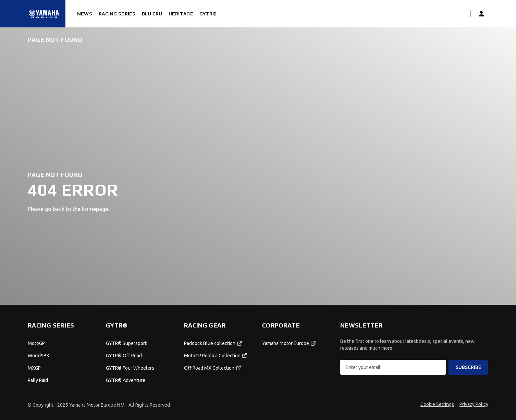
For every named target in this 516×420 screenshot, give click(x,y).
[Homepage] (44, 14)
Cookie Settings (437, 404)
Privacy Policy (474, 404)
